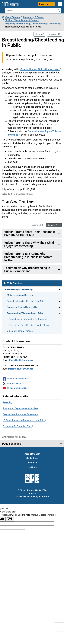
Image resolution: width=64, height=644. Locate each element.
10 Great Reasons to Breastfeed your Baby (24, 420)
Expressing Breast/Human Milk (22, 307)
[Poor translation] (10, 519)
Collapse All (55, 225)
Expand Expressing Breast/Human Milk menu (59, 307)
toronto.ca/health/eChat (21, 369)
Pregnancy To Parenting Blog (18, 426)
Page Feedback (11, 444)
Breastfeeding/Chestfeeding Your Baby (26, 301)
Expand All (38, 225)
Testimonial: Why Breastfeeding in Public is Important (27, 269)
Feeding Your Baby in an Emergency (20, 414)
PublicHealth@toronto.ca (21, 360)
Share (40, 34)
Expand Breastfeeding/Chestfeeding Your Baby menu (59, 301)
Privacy (32, 493)
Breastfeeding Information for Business (28, 319)
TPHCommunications (18, 388)
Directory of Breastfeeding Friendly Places (29, 325)
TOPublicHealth (15, 383)
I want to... (44, 4)
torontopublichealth (17, 379)
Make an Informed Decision (20, 295)
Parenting (7, 402)
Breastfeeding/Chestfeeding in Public (25, 313)
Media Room (32, 458)
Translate (53, 34)
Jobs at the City (32, 454)
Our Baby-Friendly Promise (20, 331)
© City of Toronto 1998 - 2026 (32, 490)
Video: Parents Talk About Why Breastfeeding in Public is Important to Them (28, 257)
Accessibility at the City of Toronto (32, 497)
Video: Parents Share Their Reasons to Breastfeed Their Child (30, 233)
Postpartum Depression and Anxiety (20, 408)
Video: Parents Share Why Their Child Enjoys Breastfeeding (29, 244)
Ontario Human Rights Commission (41, 69)
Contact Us (32, 463)
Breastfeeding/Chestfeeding (19, 289)
